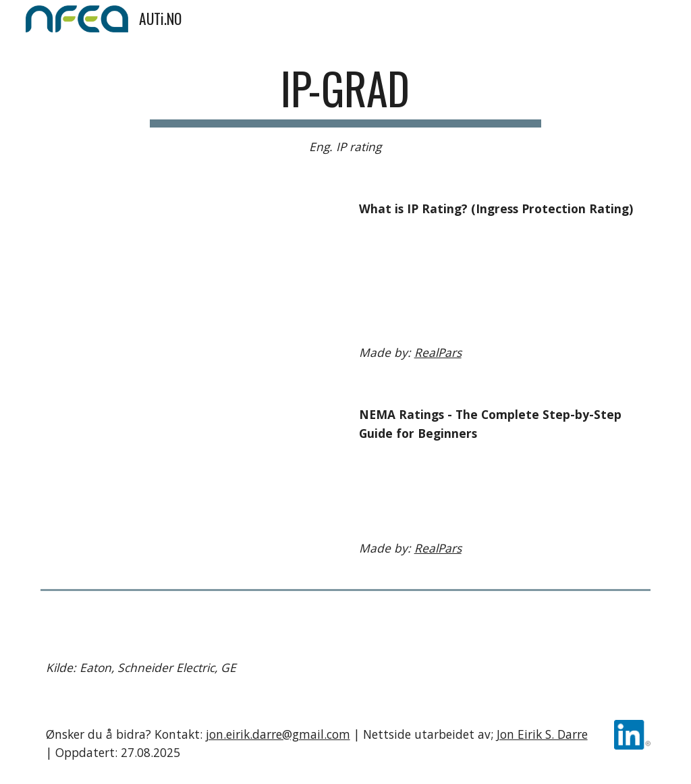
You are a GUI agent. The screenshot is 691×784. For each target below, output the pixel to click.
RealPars (438, 352)
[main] (345, 109)
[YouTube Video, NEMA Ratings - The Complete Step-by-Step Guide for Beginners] (189, 484)
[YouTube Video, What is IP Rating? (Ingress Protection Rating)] (189, 278)
